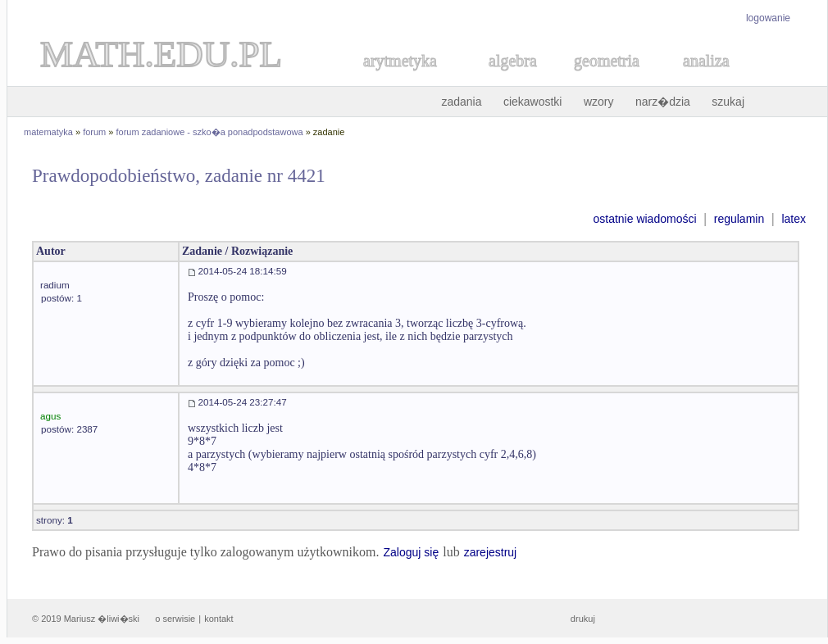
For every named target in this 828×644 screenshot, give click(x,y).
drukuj (583, 619)
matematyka (48, 132)
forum (94, 132)
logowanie (768, 18)
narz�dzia (663, 102)
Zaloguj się (411, 552)
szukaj (728, 102)
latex (794, 219)
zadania (461, 102)
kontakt (218, 619)
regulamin (739, 219)
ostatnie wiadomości (644, 219)
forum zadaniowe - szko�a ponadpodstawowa (210, 132)
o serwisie (175, 619)
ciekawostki (533, 102)
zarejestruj (491, 552)
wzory (599, 102)
